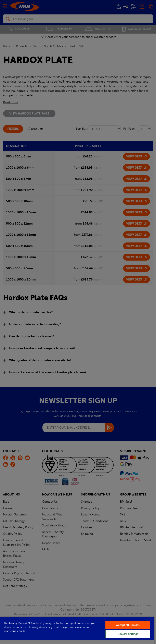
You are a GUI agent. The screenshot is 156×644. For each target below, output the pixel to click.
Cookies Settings (128, 634)
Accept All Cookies (128, 625)
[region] (77, 630)
